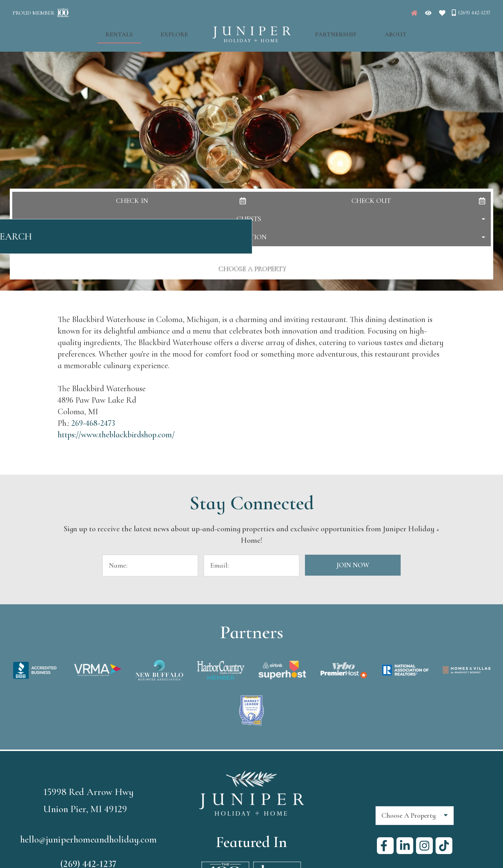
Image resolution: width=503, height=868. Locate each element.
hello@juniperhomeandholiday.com (89, 839)
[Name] (150, 566)
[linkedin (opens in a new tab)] (405, 846)
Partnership (329, 32)
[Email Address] (251, 566)
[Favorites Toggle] (442, 13)
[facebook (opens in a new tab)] (385, 846)
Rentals (141, 32)
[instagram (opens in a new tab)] (424, 846)
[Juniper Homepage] (414, 13)
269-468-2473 (93, 423)
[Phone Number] (471, 13)
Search (252, 240)
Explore (182, 32)
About (374, 32)
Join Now (353, 565)
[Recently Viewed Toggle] (428, 13)
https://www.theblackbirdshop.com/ (116, 435)
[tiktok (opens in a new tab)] (444, 846)
